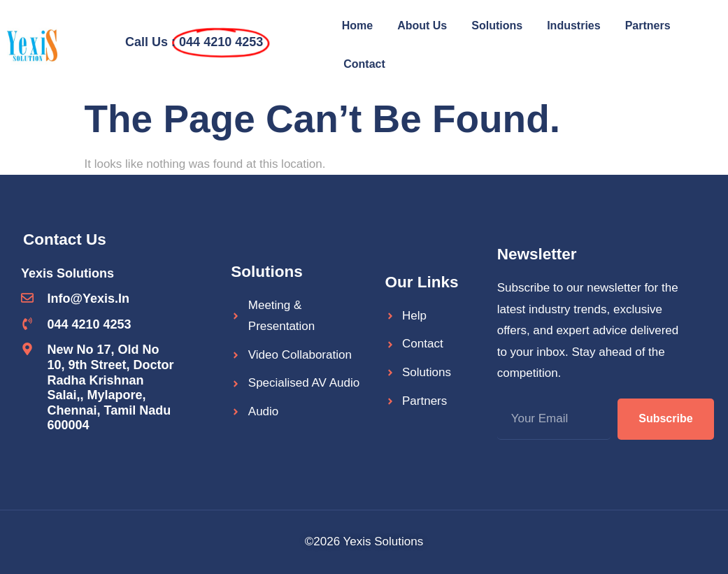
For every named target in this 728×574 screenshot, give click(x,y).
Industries (573, 26)
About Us (422, 26)
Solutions (497, 26)
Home (357, 26)
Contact (364, 64)
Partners (648, 26)
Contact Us (65, 239)
